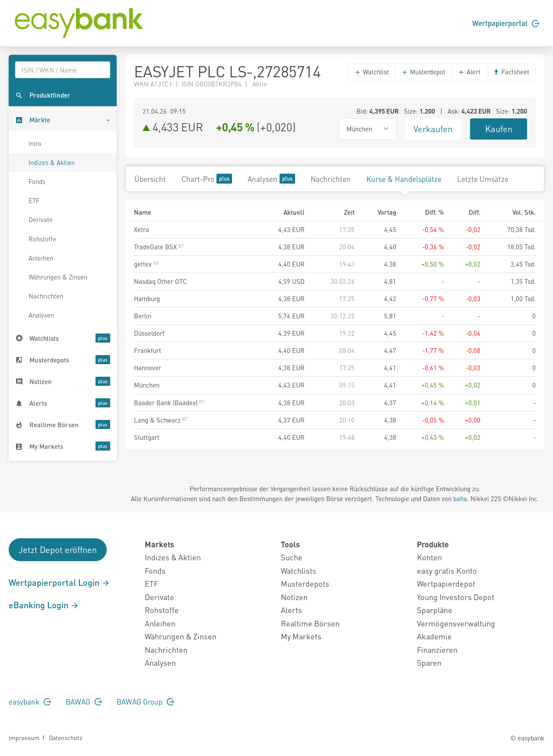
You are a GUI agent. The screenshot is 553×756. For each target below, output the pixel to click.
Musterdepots (305, 583)
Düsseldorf (149, 333)
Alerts (291, 610)
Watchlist (372, 72)
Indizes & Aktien (52, 162)
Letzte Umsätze (483, 179)
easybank (30, 702)
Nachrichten (46, 296)
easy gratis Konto (447, 570)
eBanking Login (44, 605)
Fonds (37, 181)
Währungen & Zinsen (58, 277)
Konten (429, 557)
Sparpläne (435, 610)
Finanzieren (437, 650)
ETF (34, 200)
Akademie (434, 636)
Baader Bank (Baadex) (169, 403)
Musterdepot (423, 72)
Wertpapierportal (506, 23)
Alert (469, 72)
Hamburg (147, 299)
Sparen (429, 662)
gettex (146, 264)
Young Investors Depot (456, 597)
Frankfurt (148, 350)
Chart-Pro (207, 179)
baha (460, 499)
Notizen (294, 597)
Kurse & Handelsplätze (404, 179)
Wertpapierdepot (446, 583)
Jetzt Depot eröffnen (58, 550)
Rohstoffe (42, 239)
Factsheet (511, 72)
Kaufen (499, 129)
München (147, 385)
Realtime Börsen (310, 623)
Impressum (24, 737)
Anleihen (41, 258)
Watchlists (299, 570)
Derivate (41, 219)
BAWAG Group (145, 702)
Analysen (41, 315)
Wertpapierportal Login (59, 582)
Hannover (148, 368)
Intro (35, 143)
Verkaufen (433, 129)
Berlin (143, 316)
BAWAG (84, 702)
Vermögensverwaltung (456, 623)
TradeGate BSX (159, 247)
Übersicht (150, 179)
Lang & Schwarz (161, 420)
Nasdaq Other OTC (160, 281)
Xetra (141, 229)
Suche (292, 557)
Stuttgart (147, 437)
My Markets (301, 636)
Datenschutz (65, 737)
